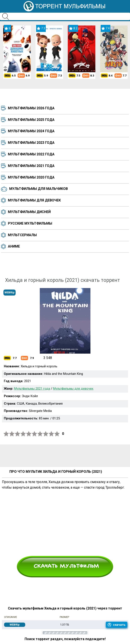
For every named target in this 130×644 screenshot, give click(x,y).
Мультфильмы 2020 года (31, 177)
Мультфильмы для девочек (34, 200)
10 (57, 434)
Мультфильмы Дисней (29, 212)
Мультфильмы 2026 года (31, 108)
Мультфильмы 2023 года (31, 143)
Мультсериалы (22, 235)
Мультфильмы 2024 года (31, 131)
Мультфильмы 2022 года (31, 154)
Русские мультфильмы (30, 223)
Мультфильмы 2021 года (31, 166)
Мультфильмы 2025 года (31, 120)
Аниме (14, 246)
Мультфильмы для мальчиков (38, 189)
